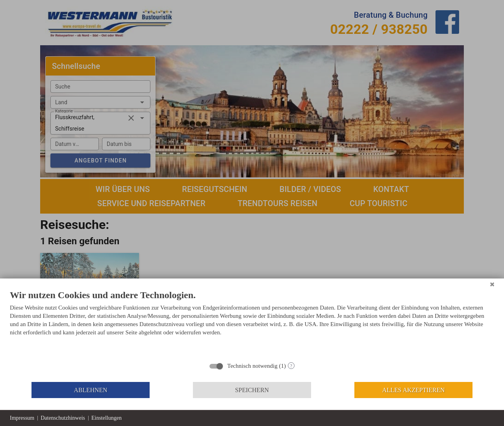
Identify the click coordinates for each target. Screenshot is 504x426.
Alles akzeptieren (414, 390)
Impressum (22, 418)
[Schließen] (492, 284)
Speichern (252, 390)
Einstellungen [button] (107, 418)
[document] (252, 323)
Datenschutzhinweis (63, 418)
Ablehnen (91, 390)
